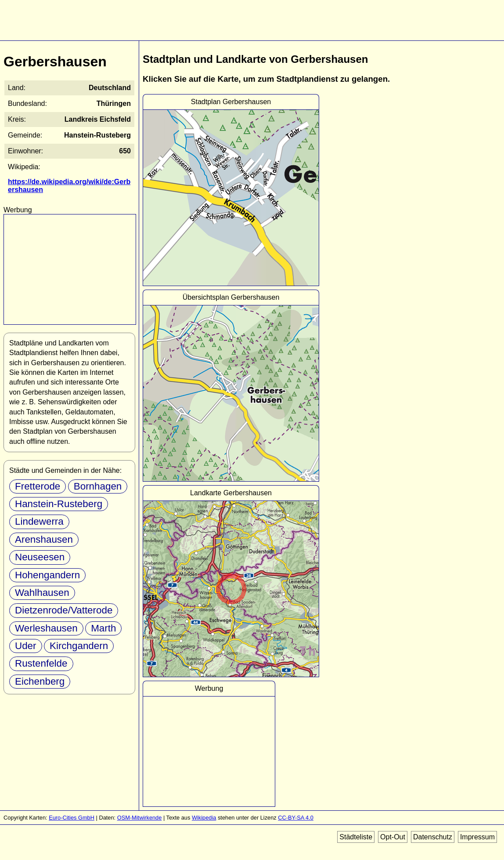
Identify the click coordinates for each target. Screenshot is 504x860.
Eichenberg (40, 681)
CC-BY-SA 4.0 (296, 818)
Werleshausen (46, 628)
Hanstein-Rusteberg (59, 504)
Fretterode (38, 486)
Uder (26, 646)
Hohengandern (47, 575)
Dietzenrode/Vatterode (64, 610)
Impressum (477, 837)
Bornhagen (98, 486)
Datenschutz (433, 837)
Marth (103, 628)
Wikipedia (204, 818)
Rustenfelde (41, 663)
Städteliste (356, 837)
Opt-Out (393, 837)
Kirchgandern (79, 646)
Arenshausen (44, 539)
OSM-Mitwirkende (140, 818)
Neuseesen (40, 557)
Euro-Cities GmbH (72, 818)
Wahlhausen (42, 593)
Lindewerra (39, 521)
